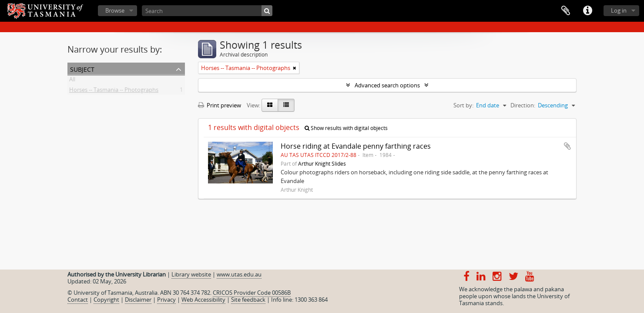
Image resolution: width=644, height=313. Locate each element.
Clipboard (566, 11)
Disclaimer (138, 300)
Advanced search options (387, 85)
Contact (78, 300)
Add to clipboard (567, 146)
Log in (619, 10)
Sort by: (463, 105)
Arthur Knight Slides (322, 163)
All (72, 81)
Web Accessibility (203, 300)
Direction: (523, 105)
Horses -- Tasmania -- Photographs (114, 91)
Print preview (220, 105)
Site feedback (248, 300)
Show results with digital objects (346, 128)
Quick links (587, 11)
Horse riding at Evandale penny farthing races (356, 146)
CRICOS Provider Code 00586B (252, 293)
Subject (82, 68)
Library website (191, 274)
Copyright (106, 300)
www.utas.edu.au (239, 274)
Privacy (166, 300)
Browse (115, 10)
